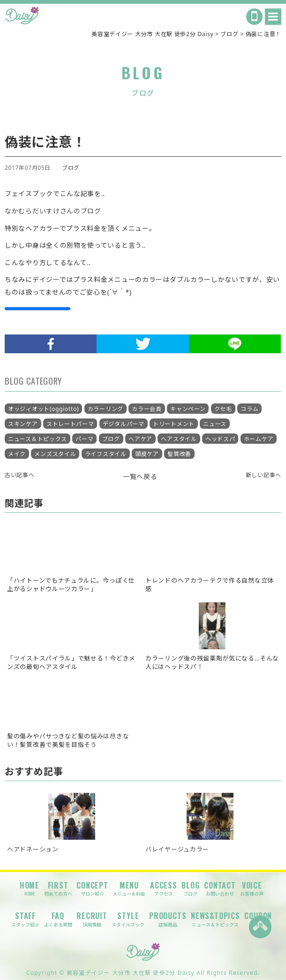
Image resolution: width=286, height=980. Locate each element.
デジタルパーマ (124, 424)
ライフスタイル (106, 454)
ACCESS (164, 889)
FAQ (58, 919)
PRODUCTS (168, 919)
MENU (129, 889)
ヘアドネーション (33, 849)
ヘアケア (140, 439)
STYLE (128, 919)
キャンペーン (188, 409)
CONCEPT (92, 889)
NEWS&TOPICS (215, 919)
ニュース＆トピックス (38, 439)
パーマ (84, 439)
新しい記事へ (263, 475)
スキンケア (23, 424)
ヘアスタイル (179, 439)
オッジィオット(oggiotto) (43, 409)
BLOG (190, 889)
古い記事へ (20, 475)
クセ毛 (223, 409)
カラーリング (105, 409)
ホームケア (259, 439)
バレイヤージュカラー (177, 849)
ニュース (215, 424)
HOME (30, 889)
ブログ (71, 167)
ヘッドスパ (220, 439)
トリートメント (174, 424)
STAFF (25, 919)
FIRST (58, 889)
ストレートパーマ (70, 424)
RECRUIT (92, 919)
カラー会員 (147, 409)
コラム (249, 409)
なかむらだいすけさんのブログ (53, 211)
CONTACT (220, 889)
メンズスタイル (55, 454)
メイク (17, 454)
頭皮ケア (147, 454)
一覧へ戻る (140, 476)
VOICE (252, 889)
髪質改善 (179, 454)
